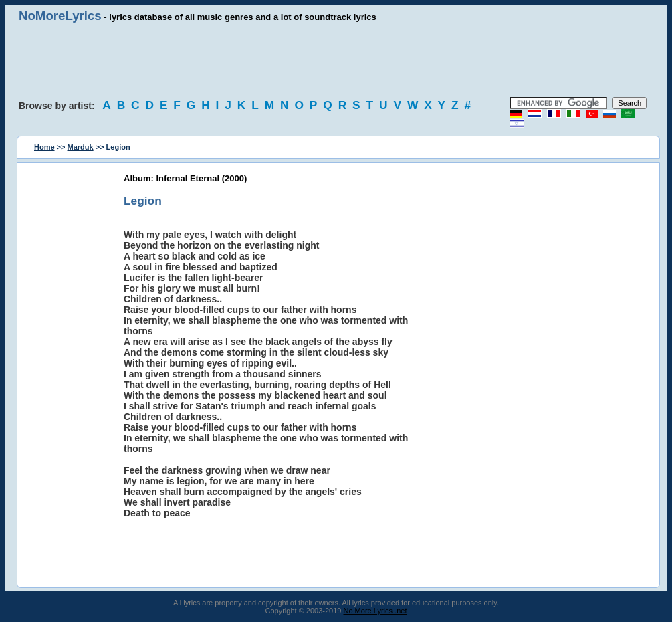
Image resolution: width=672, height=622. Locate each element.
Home (44, 147)
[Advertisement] (336, 60)
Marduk (81, 147)
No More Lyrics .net (375, 611)
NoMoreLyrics (60, 16)
